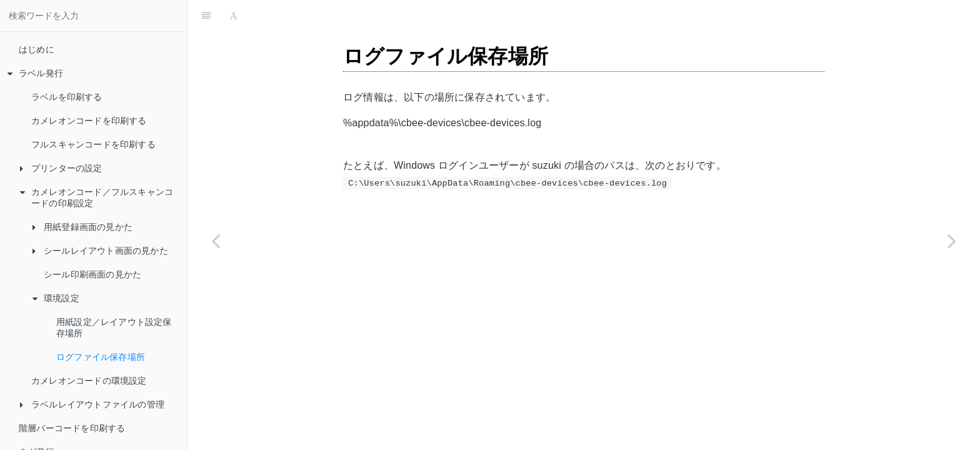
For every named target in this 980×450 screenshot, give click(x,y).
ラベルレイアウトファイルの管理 (92, 404)
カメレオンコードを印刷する (89, 121)
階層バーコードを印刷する (72, 428)
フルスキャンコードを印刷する (93, 144)
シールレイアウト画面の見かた (100, 251)
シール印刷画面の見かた (92, 274)
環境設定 (56, 298)
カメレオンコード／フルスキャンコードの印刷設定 (97, 197)
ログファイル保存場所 (101, 357)
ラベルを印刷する (67, 97)
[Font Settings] (233, 16)
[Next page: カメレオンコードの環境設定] (952, 241)
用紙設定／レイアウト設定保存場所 (114, 327)
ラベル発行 (35, 73)
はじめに (37, 49)
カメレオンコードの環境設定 (89, 381)
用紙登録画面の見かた (82, 227)
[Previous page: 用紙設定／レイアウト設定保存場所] (216, 241)
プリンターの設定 (61, 168)
